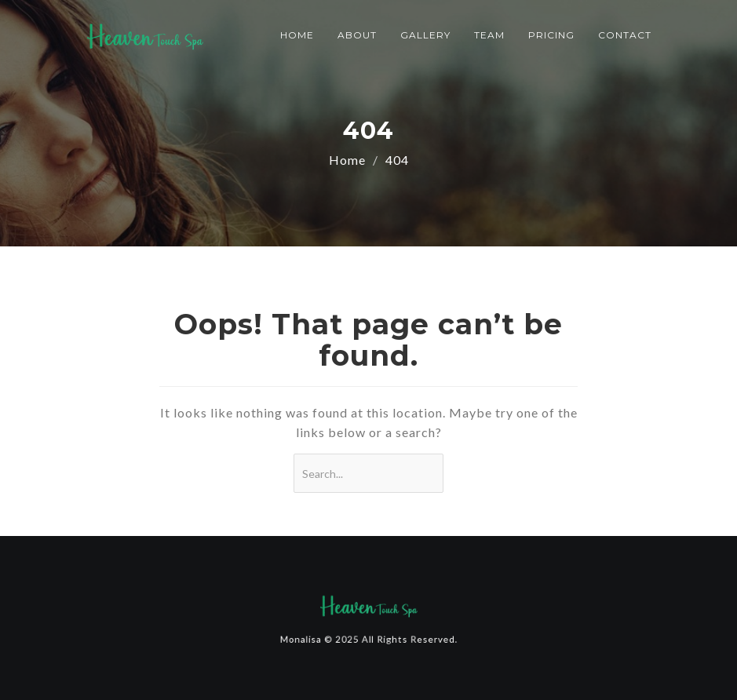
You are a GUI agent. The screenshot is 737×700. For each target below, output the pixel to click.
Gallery (425, 35)
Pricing (551, 35)
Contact (625, 35)
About (357, 35)
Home (297, 35)
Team (489, 35)
